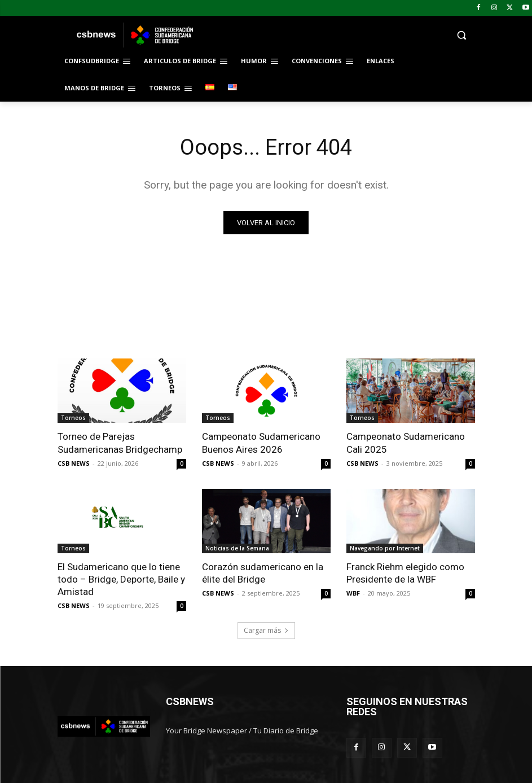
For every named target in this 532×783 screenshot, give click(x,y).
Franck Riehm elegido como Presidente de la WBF (405, 573)
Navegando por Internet (385, 548)
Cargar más (266, 630)
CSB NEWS (74, 463)
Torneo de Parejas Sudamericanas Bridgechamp (120, 443)
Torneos (73, 418)
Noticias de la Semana (237, 548)
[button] (343, 35)
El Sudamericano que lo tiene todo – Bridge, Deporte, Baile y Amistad (121, 579)
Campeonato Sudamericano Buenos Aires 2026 (261, 443)
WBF (353, 593)
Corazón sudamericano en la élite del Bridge (263, 573)
